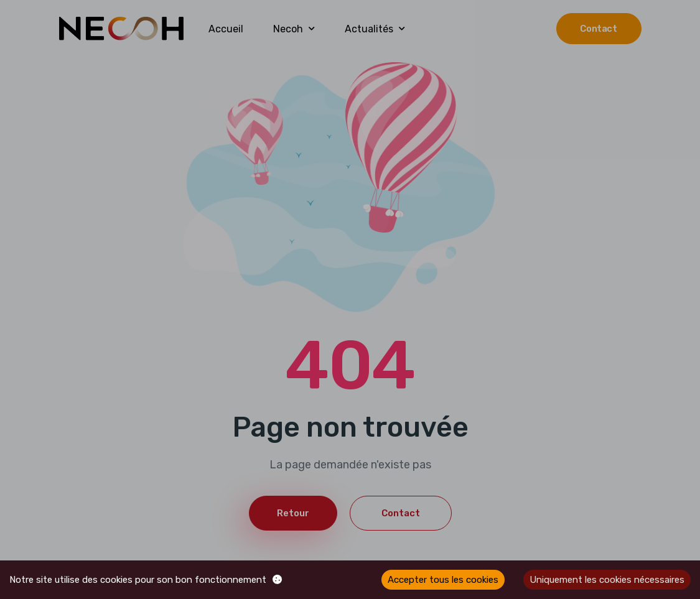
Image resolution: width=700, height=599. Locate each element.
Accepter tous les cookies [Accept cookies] (443, 580)
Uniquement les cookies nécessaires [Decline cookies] (607, 580)
